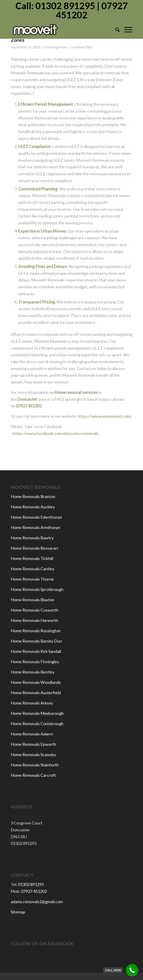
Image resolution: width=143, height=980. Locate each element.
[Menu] (126, 30)
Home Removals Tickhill (32, 558)
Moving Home (57, 47)
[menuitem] (115, 30)
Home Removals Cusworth (34, 610)
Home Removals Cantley (33, 569)
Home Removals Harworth (34, 620)
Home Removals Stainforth (35, 765)
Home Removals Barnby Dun (36, 641)
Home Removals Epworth (33, 744)
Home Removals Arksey (32, 703)
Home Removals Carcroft (33, 775)
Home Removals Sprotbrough (37, 589)
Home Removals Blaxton (33, 600)
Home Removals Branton (33, 496)
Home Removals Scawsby (33, 754)
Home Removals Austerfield (36, 693)
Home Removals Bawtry (32, 538)
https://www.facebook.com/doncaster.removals (56, 433)
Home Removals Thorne (32, 579)
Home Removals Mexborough (37, 713)
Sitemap (18, 912)
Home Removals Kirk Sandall (36, 651)
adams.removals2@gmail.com (37, 902)
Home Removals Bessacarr (35, 548)
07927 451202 (34, 891)
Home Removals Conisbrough (37, 724)
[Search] (115, 30)
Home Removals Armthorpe (36, 527)
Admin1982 (84, 47)
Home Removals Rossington (36, 631)
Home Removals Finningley (35, 662)
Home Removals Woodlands (36, 682)
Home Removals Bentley (33, 672)
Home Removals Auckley (33, 507)
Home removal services (76, 392)
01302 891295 (31, 884)
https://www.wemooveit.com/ (105, 416)
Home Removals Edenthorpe (36, 517)
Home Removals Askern (32, 734)
